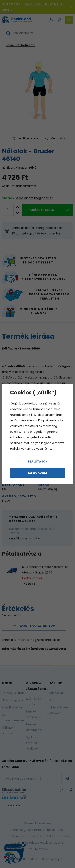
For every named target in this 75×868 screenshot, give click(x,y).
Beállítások (38, 461)
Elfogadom (37, 473)
